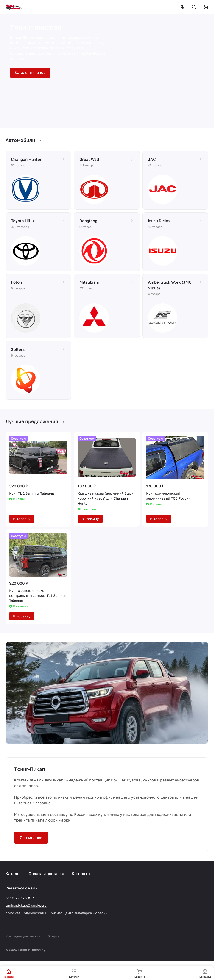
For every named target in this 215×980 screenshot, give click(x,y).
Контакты (81, 873)
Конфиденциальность (23, 936)
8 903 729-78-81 (19, 898)
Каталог (13, 873)
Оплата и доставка (46, 873)
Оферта (53, 936)
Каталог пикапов (30, 72)
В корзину (22, 519)
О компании (31, 837)
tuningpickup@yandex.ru (26, 905)
